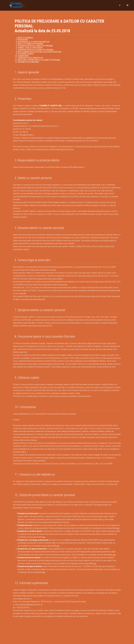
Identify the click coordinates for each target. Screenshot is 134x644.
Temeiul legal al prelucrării (30, 48)
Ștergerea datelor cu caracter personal (36, 50)
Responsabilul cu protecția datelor (33, 41)
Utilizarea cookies (26, 54)
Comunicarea (23, 56)
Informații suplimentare (28, 62)
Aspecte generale (25, 37)
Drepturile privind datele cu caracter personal (39, 60)
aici (118, 528)
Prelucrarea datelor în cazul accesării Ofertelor (39, 52)
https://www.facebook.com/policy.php (102, 484)
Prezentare (23, 39)
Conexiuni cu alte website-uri (30, 58)
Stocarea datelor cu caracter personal (35, 45)
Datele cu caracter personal (30, 43)
